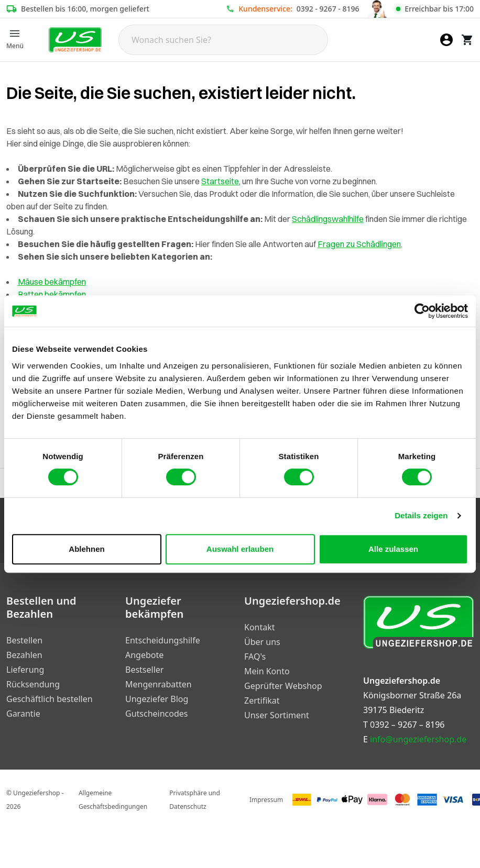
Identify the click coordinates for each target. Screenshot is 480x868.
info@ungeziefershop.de (418, 739)
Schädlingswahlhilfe (328, 219)
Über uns (262, 642)
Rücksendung (33, 684)
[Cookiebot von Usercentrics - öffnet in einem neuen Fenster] (422, 311)
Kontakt (260, 627)
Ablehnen (86, 549)
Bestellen (24, 640)
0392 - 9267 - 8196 (328, 9)
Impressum (266, 800)
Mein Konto (267, 671)
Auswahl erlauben (240, 549)
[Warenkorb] (467, 40)
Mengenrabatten (159, 684)
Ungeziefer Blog (157, 699)
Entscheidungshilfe (163, 640)
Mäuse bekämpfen (52, 282)
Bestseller (144, 670)
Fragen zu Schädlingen (359, 244)
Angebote (144, 655)
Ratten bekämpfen (52, 294)
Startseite (220, 181)
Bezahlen (24, 655)
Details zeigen (421, 515)
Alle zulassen (393, 549)
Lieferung (25, 670)
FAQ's (255, 656)
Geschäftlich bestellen (50, 699)
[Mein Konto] (446, 40)
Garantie (23, 714)
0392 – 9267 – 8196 (407, 725)
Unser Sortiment (277, 715)
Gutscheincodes (156, 714)
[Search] (223, 40)
